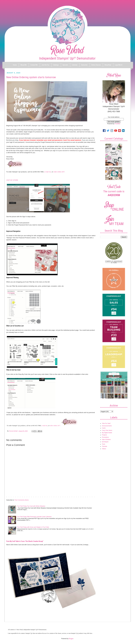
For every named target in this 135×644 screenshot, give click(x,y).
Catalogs (56, 65)
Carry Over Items (107, 430)
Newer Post (10, 497)
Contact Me (34, 65)
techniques (105, 442)
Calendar (75, 65)
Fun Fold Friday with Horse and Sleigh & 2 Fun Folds (33, 527)
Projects (104, 435)
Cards (104, 428)
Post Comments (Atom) (22, 500)
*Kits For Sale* (106, 423)
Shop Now (108, 65)
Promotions (105, 437)
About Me (24, 65)
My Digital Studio (107, 433)
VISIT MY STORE (12, 180)
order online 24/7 (59, 172)
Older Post (92, 497)
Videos (104, 449)
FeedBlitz (117, 124)
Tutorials (105, 446)
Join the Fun (45, 65)
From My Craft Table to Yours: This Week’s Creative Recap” (25, 541)
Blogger (71, 639)
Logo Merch (119, 65)
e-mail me (48, 172)
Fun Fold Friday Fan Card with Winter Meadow (31, 506)
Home (15, 65)
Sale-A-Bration (106, 440)
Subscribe (84, 65)
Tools (103, 444)
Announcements (107, 426)
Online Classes (96, 65)
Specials (65, 65)
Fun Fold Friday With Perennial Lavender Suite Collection (34, 517)
